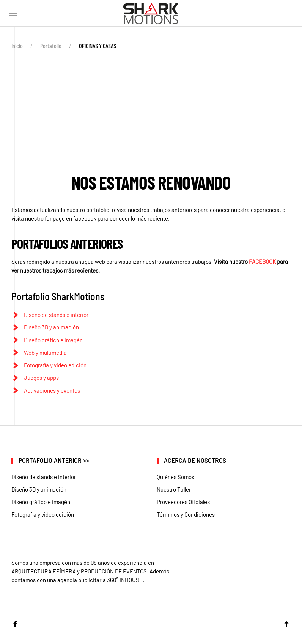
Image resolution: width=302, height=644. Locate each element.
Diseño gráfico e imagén (53, 340)
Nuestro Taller (174, 489)
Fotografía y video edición (55, 365)
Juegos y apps (41, 378)
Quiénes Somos (175, 477)
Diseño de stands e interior (56, 315)
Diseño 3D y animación (51, 327)
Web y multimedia (45, 353)
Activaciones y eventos (52, 390)
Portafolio (51, 46)
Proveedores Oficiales (183, 502)
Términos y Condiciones (186, 514)
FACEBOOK (262, 262)
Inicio (17, 46)
